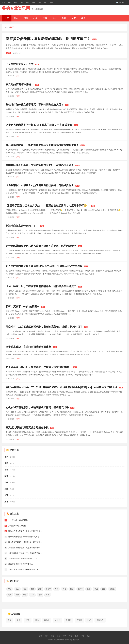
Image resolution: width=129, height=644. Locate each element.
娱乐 (51, 3)
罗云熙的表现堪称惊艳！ (20, 84)
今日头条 (100, 619)
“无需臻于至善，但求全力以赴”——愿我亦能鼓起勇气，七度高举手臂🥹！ (48, 206)
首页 (3, 3)
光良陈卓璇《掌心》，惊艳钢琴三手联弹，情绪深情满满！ (38, 367)
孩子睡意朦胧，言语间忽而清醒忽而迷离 (28, 347)
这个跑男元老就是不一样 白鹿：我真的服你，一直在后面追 (39, 125)
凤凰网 (47, 619)
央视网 (79, 619)
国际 (15, 3)
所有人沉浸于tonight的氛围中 (23, 306)
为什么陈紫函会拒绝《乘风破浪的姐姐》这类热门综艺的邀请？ (41, 246)
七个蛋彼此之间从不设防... (19, 520)
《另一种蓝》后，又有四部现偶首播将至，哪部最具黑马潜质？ (41, 286)
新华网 (68, 619)
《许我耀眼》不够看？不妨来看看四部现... (25, 553)
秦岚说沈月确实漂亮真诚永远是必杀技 (27, 427)
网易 (89, 619)
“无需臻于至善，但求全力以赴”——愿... (24, 558)
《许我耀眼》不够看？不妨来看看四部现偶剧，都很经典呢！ (40, 185)
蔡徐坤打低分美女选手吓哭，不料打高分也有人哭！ (35, 105)
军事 (27, 3)
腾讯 (37, 619)
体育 (45, 3)
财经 (39, 3)
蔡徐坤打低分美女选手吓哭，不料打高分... (25, 531)
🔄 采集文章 (120, 3)
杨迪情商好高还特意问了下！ (22, 226)
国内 (9, 3)
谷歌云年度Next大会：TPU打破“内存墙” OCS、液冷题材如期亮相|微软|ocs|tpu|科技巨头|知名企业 (61, 387)
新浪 (19, 619)
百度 (10, 619)
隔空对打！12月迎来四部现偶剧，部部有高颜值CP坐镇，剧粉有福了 (44, 327)
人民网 (58, 619)
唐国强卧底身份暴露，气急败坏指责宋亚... (25, 548)
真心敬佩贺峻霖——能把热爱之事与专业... (25, 542)
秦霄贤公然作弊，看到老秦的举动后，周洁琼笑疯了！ (48, 39)
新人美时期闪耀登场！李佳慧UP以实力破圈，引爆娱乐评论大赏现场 (44, 266)
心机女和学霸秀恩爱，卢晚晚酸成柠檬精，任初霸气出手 (37, 407)
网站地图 (76, 639)
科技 (33, 3)
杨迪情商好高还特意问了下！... (21, 564)
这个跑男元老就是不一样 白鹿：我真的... (24, 537)
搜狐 (28, 619)
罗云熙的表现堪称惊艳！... (19, 526)
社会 (21, 3)
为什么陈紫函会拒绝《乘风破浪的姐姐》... (25, 569)
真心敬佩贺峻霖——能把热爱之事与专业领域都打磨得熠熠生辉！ (42, 145)
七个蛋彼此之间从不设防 (20, 64)
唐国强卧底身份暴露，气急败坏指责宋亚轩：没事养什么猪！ (40, 165)
